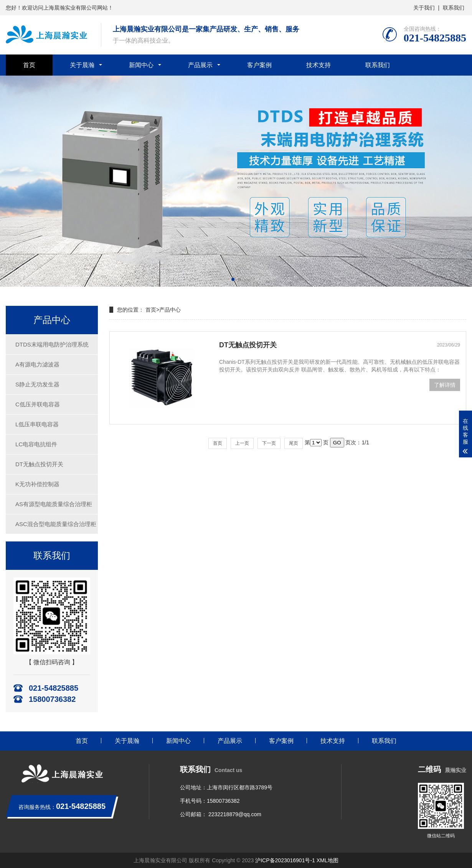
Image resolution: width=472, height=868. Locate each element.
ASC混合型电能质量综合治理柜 (56, 524)
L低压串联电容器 (37, 424)
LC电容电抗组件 (36, 444)
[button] (233, 279)
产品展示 (200, 65)
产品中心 (170, 310)
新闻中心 (141, 65)
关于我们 (424, 8)
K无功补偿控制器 (37, 484)
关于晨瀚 (82, 65)
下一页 (269, 443)
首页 (29, 65)
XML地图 (328, 860)
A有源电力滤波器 (37, 364)
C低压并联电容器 (38, 404)
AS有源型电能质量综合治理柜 (54, 504)
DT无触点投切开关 (39, 464)
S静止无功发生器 (37, 384)
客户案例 (259, 65)
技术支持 (319, 65)
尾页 (294, 443)
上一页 (242, 443)
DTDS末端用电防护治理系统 (52, 344)
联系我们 (454, 8)
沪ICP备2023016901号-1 (285, 860)
